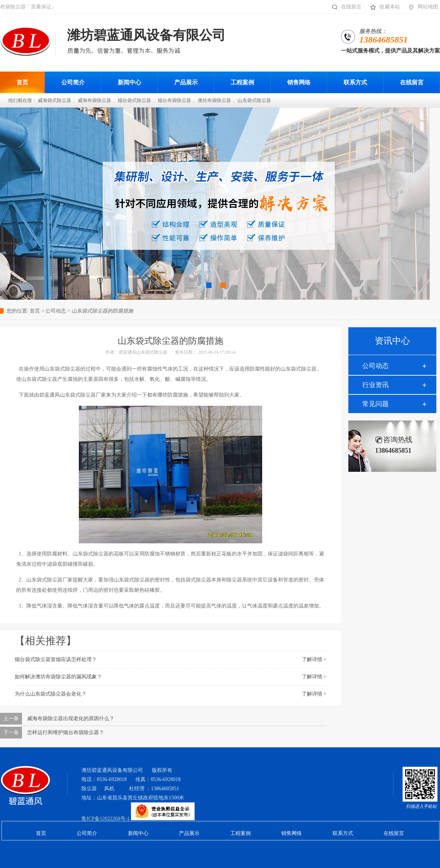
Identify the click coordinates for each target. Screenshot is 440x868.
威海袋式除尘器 (54, 100)
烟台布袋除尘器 (174, 100)
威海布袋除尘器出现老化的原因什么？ (71, 719)
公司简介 (87, 833)
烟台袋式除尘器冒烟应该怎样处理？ (56, 659)
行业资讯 (375, 385)
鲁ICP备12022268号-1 (105, 819)
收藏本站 (383, 7)
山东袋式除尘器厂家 (49, 580)
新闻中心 (138, 833)
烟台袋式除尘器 (134, 100)
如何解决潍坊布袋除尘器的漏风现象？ (58, 677)
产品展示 (189, 833)
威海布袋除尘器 (94, 100)
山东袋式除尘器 (254, 100)
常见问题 (375, 404)
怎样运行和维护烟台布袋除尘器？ (66, 732)
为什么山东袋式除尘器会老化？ (51, 694)
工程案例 (241, 833)
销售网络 (291, 833)
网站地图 (421, 7)
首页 (35, 311)
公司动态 (375, 366)
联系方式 (343, 833)
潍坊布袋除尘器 (214, 100)
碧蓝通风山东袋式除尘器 (143, 352)
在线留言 (345, 7)
